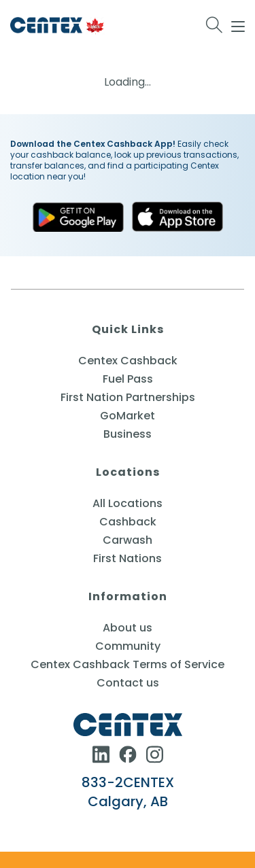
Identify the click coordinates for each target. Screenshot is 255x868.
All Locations (128, 503)
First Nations (128, 558)
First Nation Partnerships (128, 397)
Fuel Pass (128, 379)
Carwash (128, 540)
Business (128, 434)
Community (128, 646)
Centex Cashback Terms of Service (128, 664)
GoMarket (128, 416)
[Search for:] (215, 25)
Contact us (128, 683)
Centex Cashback (128, 361)
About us (128, 628)
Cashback (128, 522)
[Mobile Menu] (238, 24)
